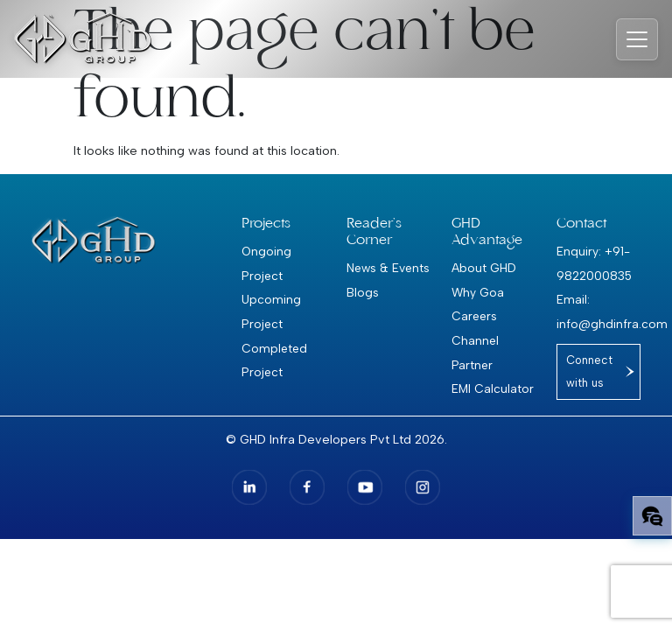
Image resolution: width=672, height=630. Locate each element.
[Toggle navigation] (637, 39)
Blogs (363, 292)
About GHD (484, 268)
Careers (474, 316)
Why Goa (478, 292)
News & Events (388, 268)
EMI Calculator (493, 388)
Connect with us (589, 371)
